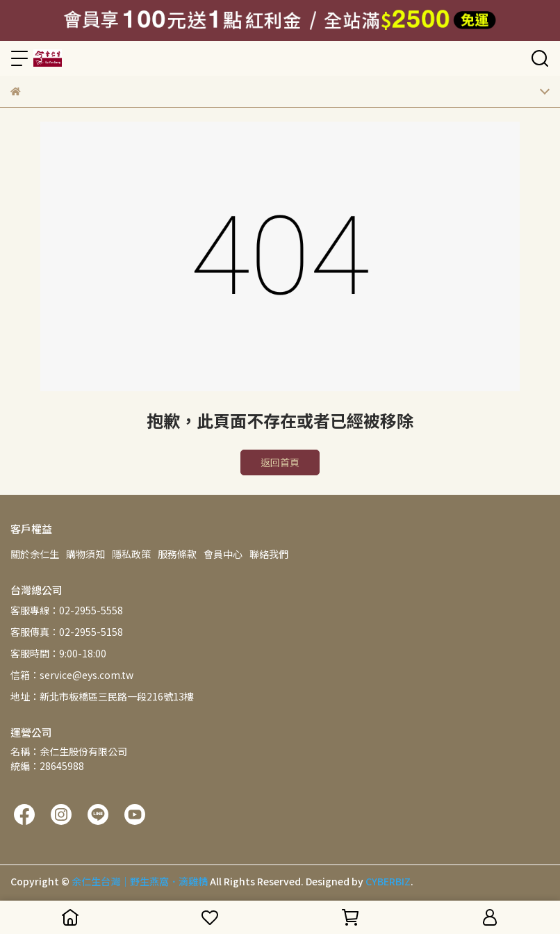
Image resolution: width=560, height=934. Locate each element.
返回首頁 (280, 462)
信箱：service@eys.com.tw (72, 675)
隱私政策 (131, 554)
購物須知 (85, 554)
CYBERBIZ (388, 881)
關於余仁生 (35, 554)
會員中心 (223, 554)
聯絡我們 (269, 554)
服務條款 (177, 554)
